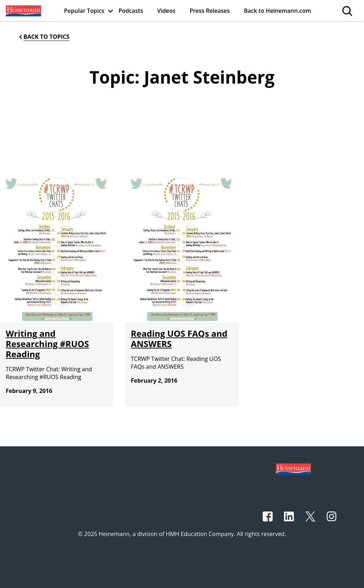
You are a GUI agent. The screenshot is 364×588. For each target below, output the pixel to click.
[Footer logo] (293, 468)
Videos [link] (166, 11)
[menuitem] (23, 11)
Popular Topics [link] (84, 11)
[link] (23, 11)
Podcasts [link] (131, 11)
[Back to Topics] (44, 37)
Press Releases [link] (210, 11)
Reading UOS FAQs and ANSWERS (179, 338)
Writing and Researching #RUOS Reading (47, 344)
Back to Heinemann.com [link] (277, 11)
